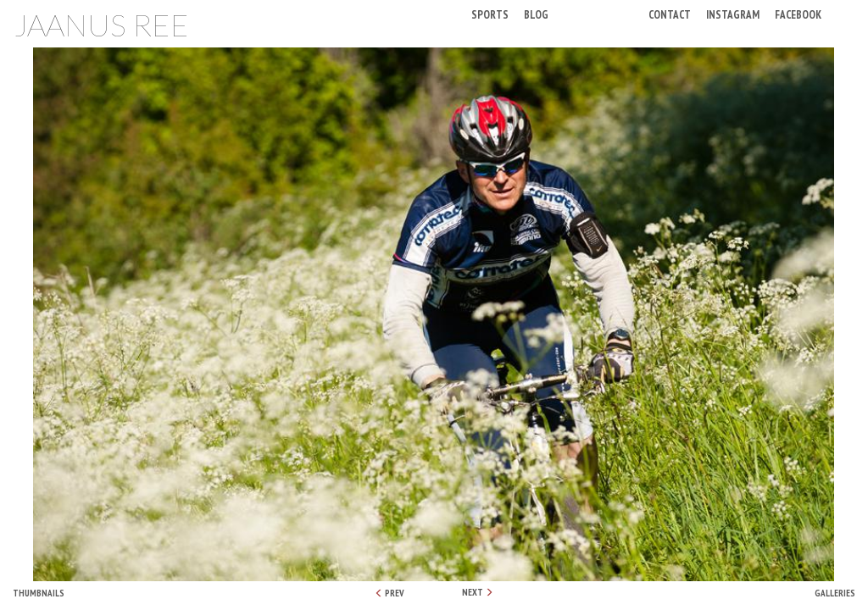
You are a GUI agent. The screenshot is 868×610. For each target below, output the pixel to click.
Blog (536, 14)
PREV (389, 593)
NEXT (478, 592)
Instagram (733, 14)
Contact (670, 14)
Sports (490, 14)
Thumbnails (39, 593)
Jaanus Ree (101, 25)
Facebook (798, 14)
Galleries (835, 593)
